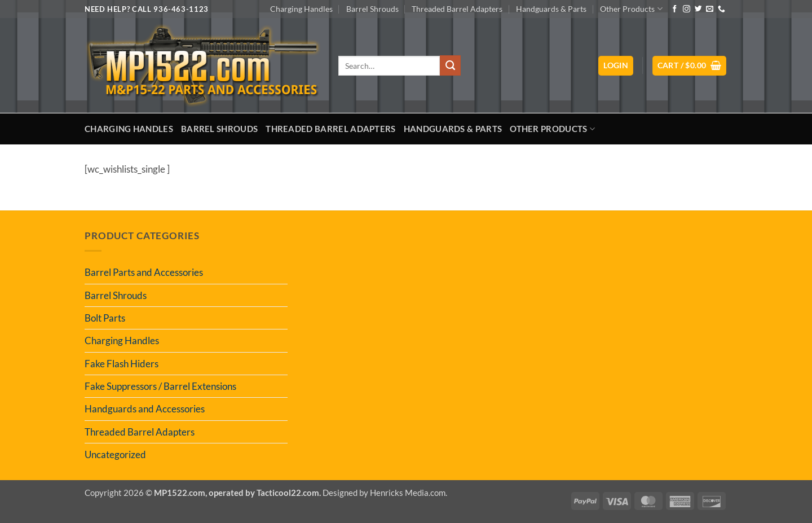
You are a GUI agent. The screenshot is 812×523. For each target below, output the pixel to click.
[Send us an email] (710, 9)
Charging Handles (301, 9)
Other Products (631, 9)
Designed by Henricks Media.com (384, 493)
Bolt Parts (105, 318)
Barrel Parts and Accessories (144, 272)
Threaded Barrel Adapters (457, 9)
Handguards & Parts (551, 9)
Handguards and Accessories (145, 409)
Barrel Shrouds (372, 9)
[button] (616, 66)
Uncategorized (115, 454)
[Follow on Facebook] (675, 9)
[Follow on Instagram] (687, 9)
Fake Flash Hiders (122, 364)
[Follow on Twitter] (698, 9)
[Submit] (450, 65)
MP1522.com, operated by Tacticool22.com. (237, 493)
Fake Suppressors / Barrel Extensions (160, 386)
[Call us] (721, 9)
